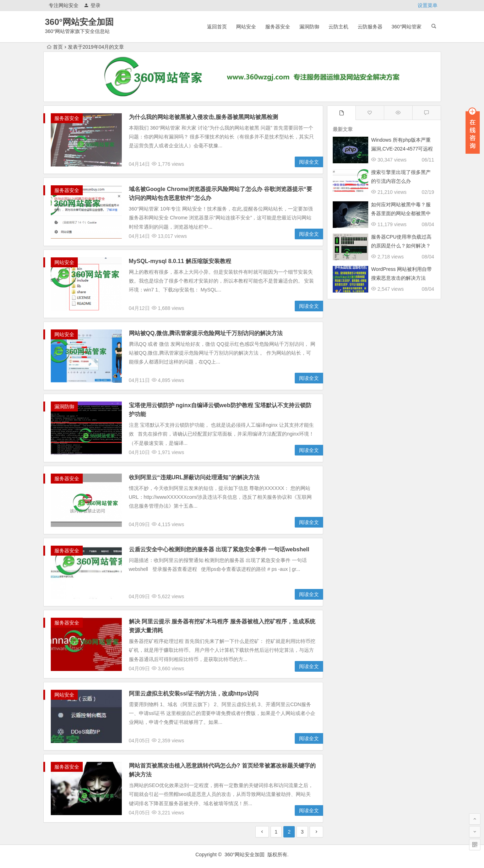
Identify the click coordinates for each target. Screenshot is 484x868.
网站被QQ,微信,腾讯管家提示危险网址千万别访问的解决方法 (206, 333)
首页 (55, 47)
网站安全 (246, 27)
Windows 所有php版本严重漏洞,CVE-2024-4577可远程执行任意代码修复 (402, 149)
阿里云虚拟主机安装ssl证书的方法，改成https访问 (194, 694)
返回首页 (217, 27)
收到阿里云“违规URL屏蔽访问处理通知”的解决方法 (194, 477)
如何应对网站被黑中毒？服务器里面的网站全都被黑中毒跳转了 (401, 213)
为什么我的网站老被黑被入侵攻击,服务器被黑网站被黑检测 (203, 117)
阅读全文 (309, 162)
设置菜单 (428, 5)
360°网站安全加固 (80, 22)
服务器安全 (278, 27)
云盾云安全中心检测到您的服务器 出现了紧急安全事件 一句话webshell (219, 549)
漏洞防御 (309, 27)
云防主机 (338, 27)
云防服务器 (370, 27)
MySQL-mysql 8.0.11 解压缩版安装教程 (180, 261)
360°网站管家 (407, 27)
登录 (92, 5)
